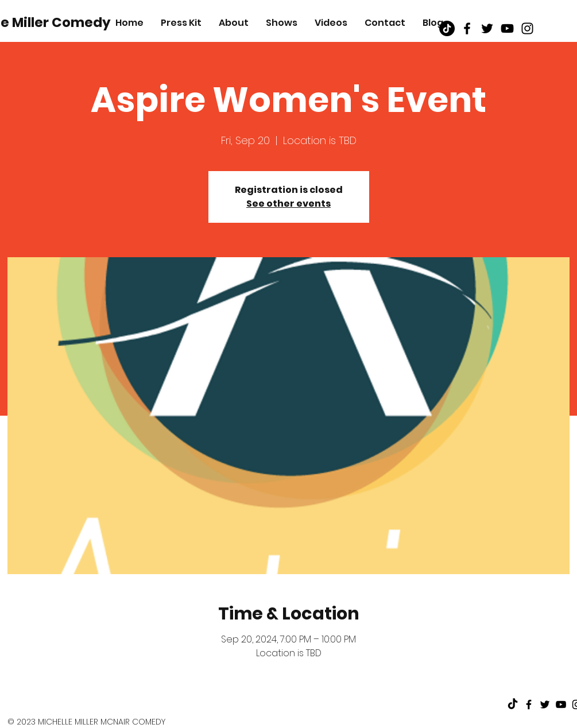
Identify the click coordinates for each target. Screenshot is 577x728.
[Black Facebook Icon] (467, 28)
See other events (288, 204)
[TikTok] (447, 28)
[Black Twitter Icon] (487, 28)
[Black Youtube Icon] (507, 28)
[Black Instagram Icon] (527, 28)
